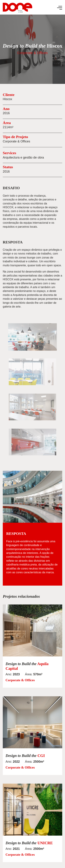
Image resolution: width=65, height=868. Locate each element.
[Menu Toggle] (60, 8)
